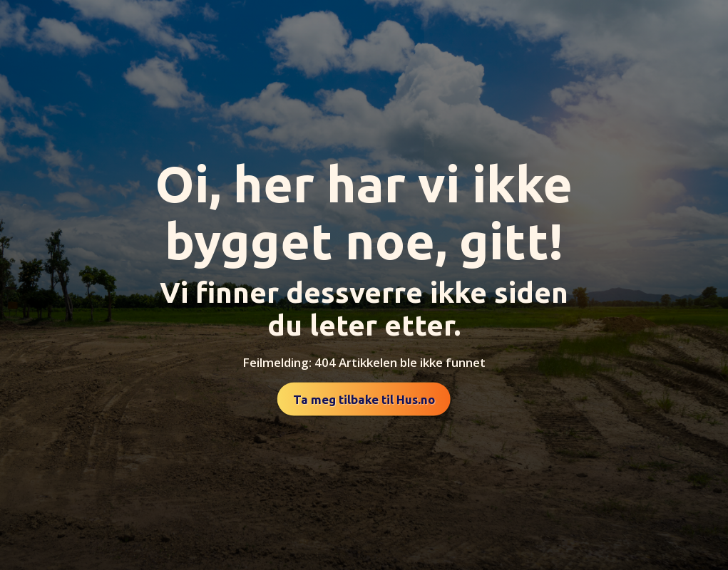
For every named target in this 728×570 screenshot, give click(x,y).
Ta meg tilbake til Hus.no (364, 399)
